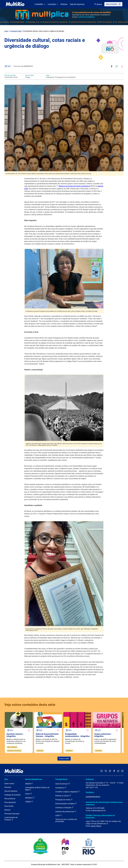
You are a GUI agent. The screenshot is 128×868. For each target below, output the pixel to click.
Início (6, 31)
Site (6, 779)
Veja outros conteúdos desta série (30, 705)
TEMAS (29, 802)
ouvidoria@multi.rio (93, 797)
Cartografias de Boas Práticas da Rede (37, 789)
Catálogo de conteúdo (12, 795)
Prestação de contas (64, 800)
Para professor (10, 799)
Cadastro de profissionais (66, 811)
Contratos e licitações (64, 807)
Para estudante (10, 802)
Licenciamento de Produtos (11, 819)
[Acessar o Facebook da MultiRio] (114, 771)
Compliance (61, 788)
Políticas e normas (63, 796)
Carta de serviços (63, 784)
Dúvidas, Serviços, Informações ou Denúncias (100, 816)
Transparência (61, 779)
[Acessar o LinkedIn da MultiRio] (122, 771)
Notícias (64, 4)
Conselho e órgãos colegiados (67, 792)
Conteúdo (53, 4)
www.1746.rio (96, 826)
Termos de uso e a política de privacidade (66, 820)
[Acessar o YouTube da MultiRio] (102, 771)
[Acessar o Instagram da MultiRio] (106, 771)
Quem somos (9, 784)
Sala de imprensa (11, 791)
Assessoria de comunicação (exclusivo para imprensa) (104, 803)
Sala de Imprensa (77, 4)
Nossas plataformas (34, 779)
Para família (9, 806)
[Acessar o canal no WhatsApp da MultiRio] (118, 771)
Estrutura (8, 787)
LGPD (58, 815)
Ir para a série (64, 759)
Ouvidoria (90, 792)
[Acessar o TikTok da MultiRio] (110, 771)
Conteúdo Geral (16, 31)
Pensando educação (12, 814)
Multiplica (30, 798)
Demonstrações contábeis (66, 804)
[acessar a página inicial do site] (15, 4)
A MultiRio (40, 4)
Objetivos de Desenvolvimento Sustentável (74, 186)
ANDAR (29, 784)
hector (29, 794)
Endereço (90, 779)
